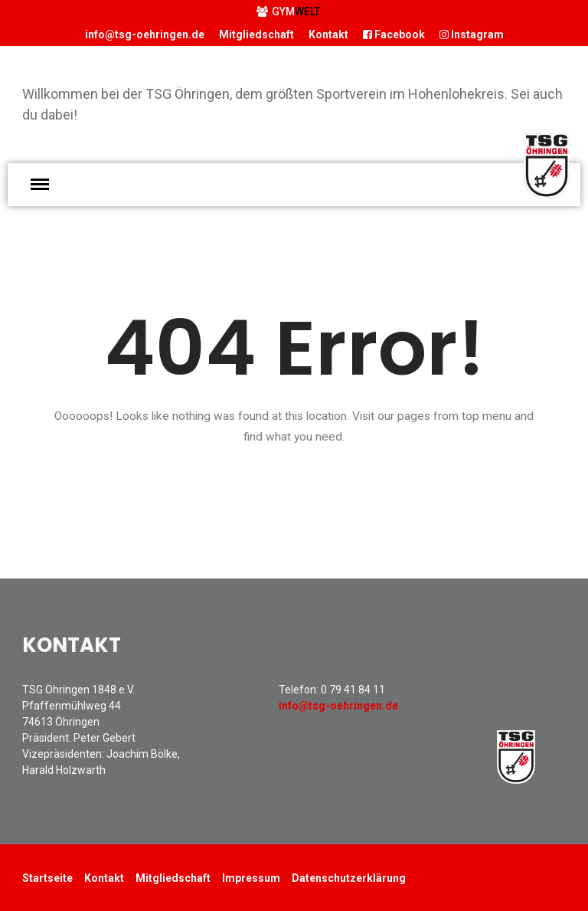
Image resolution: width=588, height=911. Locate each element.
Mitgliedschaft (256, 34)
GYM (288, 11)
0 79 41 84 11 (353, 690)
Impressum (251, 878)
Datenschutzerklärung (349, 878)
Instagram (472, 34)
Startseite (47, 878)
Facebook (394, 34)
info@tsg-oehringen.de (145, 34)
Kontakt (328, 34)
